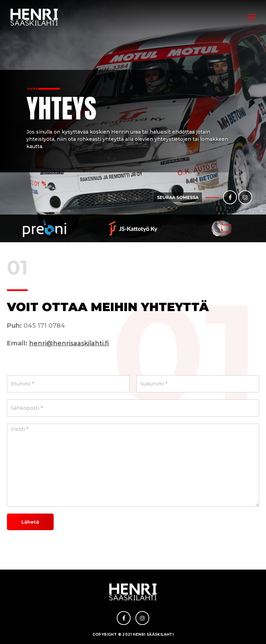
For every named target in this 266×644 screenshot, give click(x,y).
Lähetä (30, 522)
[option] (44, 228)
